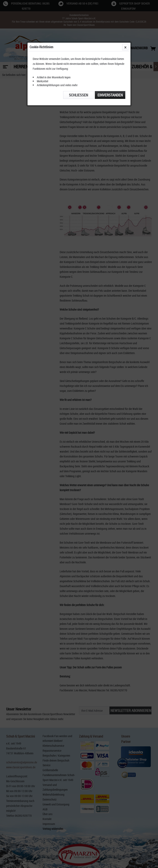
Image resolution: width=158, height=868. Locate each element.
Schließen (78, 95)
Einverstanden (110, 95)
